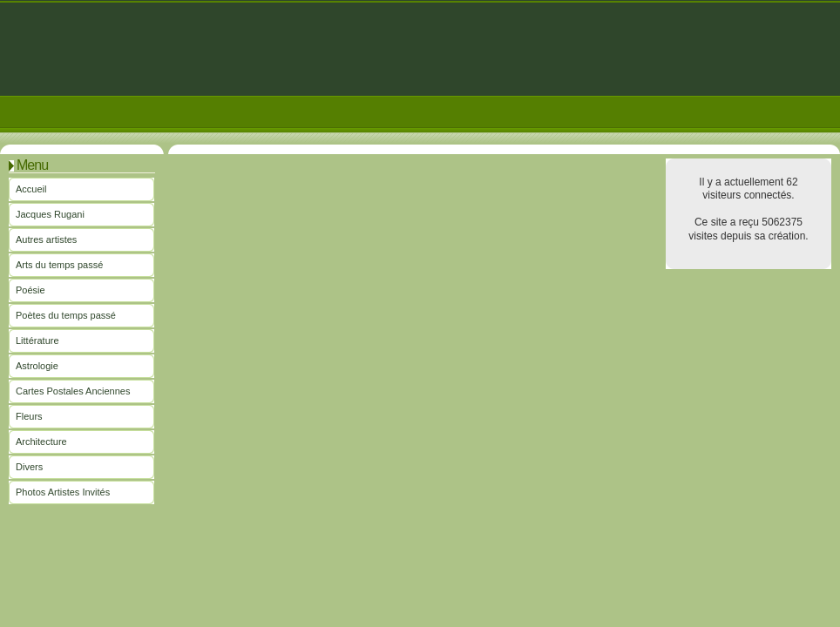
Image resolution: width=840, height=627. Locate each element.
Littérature (37, 340)
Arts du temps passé (59, 265)
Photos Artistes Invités (63, 492)
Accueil (31, 189)
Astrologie (37, 366)
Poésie (30, 290)
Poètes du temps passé (66, 315)
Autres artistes (46, 239)
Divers (29, 467)
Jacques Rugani (50, 214)
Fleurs (29, 416)
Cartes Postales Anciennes (73, 391)
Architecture (41, 442)
